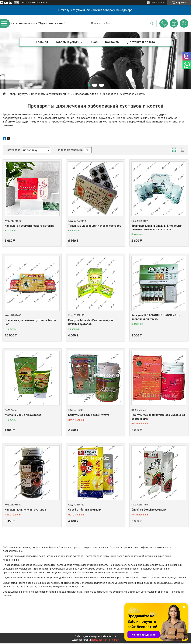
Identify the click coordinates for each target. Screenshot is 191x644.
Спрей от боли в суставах (85, 510)
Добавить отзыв (184, 23)
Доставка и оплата (141, 42)
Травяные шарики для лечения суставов (95, 226)
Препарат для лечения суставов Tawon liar (30, 322)
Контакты (112, 42)
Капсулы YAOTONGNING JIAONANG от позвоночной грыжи (156, 317)
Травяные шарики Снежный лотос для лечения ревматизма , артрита (157, 228)
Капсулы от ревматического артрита (29, 226)
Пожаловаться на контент (105, 640)
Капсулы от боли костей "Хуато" (89, 415)
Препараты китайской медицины (52, 94)
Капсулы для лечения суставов (25, 510)
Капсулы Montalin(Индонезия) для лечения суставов (91, 322)
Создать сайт (28, 3)
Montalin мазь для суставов (23, 415)
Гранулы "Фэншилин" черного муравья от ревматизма (158, 417)
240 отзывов (158, 3)
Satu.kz (112, 636)
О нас (94, 42)
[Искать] (152, 24)
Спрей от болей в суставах (149, 510)
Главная (42, 42)
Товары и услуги (67, 42)
